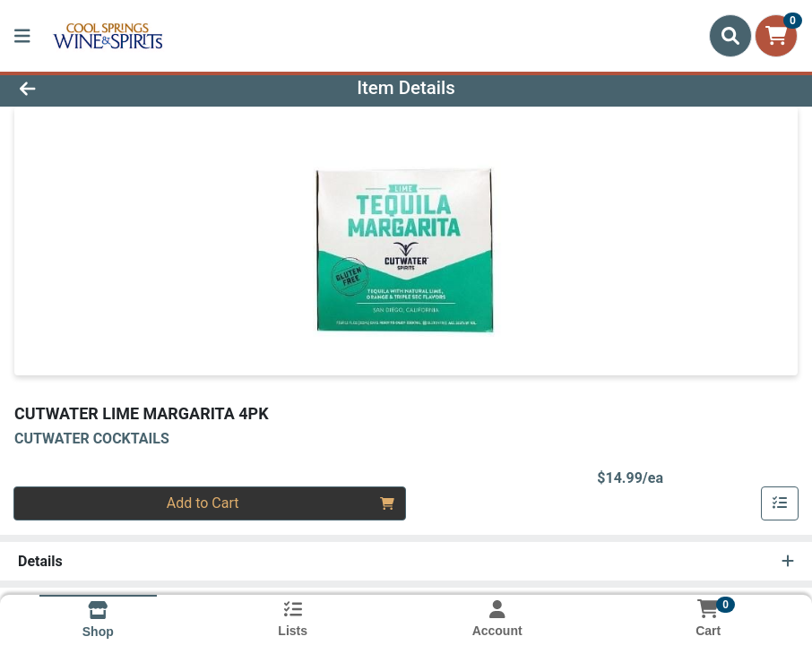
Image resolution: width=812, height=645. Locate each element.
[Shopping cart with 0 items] (776, 36)
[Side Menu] (22, 36)
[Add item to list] (780, 503)
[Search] (730, 36)
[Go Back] (112, 88)
